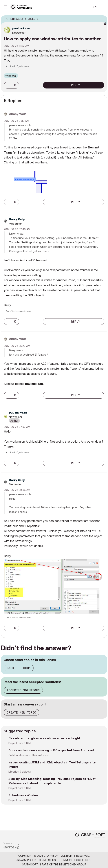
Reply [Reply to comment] (76, 202)
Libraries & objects (20, 772)
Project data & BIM (20, 743)
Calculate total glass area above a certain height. (45, 738)
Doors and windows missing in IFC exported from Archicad (51, 750)
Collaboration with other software (29, 755)
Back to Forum (19, 668)
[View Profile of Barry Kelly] (17, 219)
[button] (8, 85)
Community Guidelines (75, 860)
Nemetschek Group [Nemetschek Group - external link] (73, 864)
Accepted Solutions (23, 690)
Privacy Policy (26, 860)
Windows (11, 76)
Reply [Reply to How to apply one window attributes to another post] (76, 85)
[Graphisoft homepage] (90, 836)
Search (82, 7)
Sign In (102, 7)
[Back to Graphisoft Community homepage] (22, 7)
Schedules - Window (23, 795)
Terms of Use (48, 860)
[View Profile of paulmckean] (21, 28)
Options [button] (102, 18)
